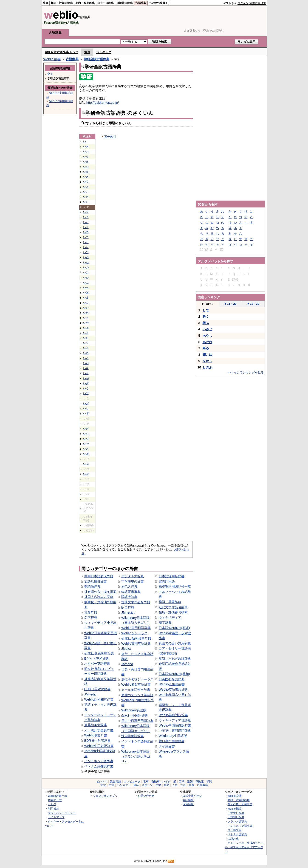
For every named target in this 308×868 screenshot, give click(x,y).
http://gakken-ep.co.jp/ (103, 103)
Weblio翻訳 (234, 809)
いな (86, 247)
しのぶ (207, 367)
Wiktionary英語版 (134, 710)
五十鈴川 (110, 137)
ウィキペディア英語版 (175, 720)
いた (86, 222)
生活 (111, 785)
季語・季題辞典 (170, 602)
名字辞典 (91, 618)
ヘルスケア (124, 785)
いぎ (86, 383)
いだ (86, 429)
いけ (86, 187)
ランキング (104, 52)
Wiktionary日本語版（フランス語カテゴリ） (136, 756)
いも (86, 318)
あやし (207, 336)
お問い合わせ (146, 796)
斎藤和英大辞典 (96, 725)
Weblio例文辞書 (96, 735)
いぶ (86, 464)
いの (86, 267)
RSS (171, 861)
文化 (103, 785)
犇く (206, 316)
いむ (86, 308)
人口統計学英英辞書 (99, 730)
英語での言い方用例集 (175, 643)
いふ (86, 283)
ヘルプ (52, 804)
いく (86, 182)
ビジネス (102, 782)
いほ (86, 293)
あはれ (207, 342)
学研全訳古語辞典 (96, 59)
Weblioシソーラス (134, 633)
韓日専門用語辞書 (172, 741)
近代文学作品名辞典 (173, 607)
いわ (86, 363)
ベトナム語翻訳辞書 (99, 766)
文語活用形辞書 (96, 581)
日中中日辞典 (105, 3)
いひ (86, 278)
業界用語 (116, 782)
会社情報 (188, 800)
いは (86, 273)
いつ (86, 232)
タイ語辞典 (235, 830)
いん (86, 373)
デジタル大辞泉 (133, 576)
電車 (146, 782)
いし (86, 202)
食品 (167, 785)
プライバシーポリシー (62, 813)
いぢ (86, 434)
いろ (86, 358)
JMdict (126, 649)
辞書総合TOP (258, 3)
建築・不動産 (195, 782)
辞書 (45, 3)
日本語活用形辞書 (172, 576)
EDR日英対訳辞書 (97, 689)
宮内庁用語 (167, 581)
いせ (86, 212)
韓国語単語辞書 (133, 736)
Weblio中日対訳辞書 (99, 746)
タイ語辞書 (167, 746)
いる (86, 348)
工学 (182, 782)
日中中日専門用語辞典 (137, 721)
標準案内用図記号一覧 (175, 586)
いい (86, 152)
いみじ (207, 329)
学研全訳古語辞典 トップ (62, 52)
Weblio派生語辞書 (172, 684)
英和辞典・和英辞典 (240, 804)
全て (50, 74)
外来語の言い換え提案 (100, 592)
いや (86, 323)
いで (86, 444)
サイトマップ (56, 817)
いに (86, 252)
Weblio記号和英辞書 (99, 699)
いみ (86, 303)
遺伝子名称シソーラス (137, 679)
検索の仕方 (55, 800)
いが (86, 378)
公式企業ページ (192, 796)
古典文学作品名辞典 (136, 602)
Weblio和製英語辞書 (136, 684)
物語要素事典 (131, 592)
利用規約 (54, 809)
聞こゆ (207, 355)
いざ (86, 403)
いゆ (86, 328)
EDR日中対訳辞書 (97, 741)
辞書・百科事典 (198, 785)
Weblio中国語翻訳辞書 (175, 725)
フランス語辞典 (237, 821)
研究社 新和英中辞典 (136, 638)
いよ (86, 333)
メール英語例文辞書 (136, 690)
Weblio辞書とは (58, 796)
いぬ (86, 257)
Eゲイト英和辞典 (97, 658)
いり (86, 343)
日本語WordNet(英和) (174, 674)
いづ (86, 439)
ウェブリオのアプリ (105, 796)
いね (86, 262)
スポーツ (147, 785)
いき (86, 177)
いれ (86, 353)
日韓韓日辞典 (124, 3)
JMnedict (91, 694)
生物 (158, 785)
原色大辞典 (129, 586)
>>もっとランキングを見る (246, 372)
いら (86, 338)
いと (86, 242)
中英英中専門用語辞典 (175, 731)
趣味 (136, 785)
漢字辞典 (165, 623)
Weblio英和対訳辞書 (173, 715)
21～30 (253, 304)
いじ (86, 408)
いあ (86, 147)
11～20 (230, 304)
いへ (86, 287)
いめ (86, 313)
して (206, 310)
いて (86, 237)
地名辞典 (91, 612)
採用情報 (188, 804)
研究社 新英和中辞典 (99, 653)
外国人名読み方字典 (99, 597)
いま (86, 298)
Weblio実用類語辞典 (136, 628)
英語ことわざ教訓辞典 (175, 659)
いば (86, 454)
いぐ (86, 388)
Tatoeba (127, 664)
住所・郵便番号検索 (173, 612)
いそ (86, 217)
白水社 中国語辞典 (135, 716)
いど (86, 449)
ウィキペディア (170, 618)
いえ (86, 162)
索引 (87, 52)
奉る (206, 348)
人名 (175, 785)
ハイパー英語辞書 (97, 664)
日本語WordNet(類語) (174, 628)
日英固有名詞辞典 (172, 679)
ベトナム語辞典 (237, 834)
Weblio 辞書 (52, 59)
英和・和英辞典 (85, 3)
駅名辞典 (128, 607)
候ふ (206, 323)
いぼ (86, 474)
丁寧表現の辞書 (133, 581)
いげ (86, 393)
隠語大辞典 (129, 597)
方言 (183, 785)
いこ (86, 192)
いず (86, 414)
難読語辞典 (92, 586)
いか (86, 172)
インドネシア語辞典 (240, 826)
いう (86, 157)
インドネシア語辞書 (99, 761)
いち (86, 227)
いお (86, 167)
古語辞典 (141, 3)
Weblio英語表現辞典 (173, 690)
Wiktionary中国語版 (173, 736)
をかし (207, 361)
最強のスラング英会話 (137, 695)
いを (86, 368)
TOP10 (207, 304)
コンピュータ (132, 782)
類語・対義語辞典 (62, 3)
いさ (86, 197)
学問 (209, 782)
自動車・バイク (161, 782)
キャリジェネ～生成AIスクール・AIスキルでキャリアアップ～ (244, 847)
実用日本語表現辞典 (99, 576)
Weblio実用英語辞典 (136, 644)
